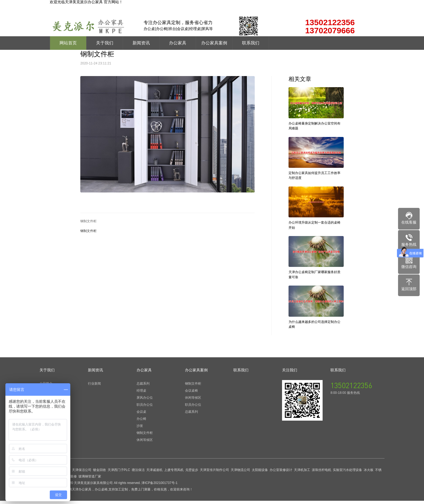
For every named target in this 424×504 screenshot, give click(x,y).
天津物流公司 (240, 473)
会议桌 (141, 415)
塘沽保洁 (138, 473)
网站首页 (68, 43)
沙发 (140, 429)
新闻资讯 (141, 43)
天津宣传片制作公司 (214, 473)
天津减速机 (154, 473)
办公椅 (141, 422)
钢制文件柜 (88, 221)
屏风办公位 (145, 401)
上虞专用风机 (174, 473)
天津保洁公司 (82, 473)
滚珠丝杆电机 (322, 473)
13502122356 (351, 388)
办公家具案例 (214, 43)
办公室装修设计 (281, 473)
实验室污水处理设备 (347, 473)
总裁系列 (143, 387)
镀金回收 (100, 473)
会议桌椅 (191, 394)
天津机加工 (302, 473)
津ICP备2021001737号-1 (159, 486)
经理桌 (141, 394)
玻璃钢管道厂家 (90, 480)
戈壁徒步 (192, 473)
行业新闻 (94, 387)
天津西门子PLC (119, 473)
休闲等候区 (145, 443)
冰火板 (369, 473)
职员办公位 (145, 408)
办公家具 (178, 43)
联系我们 (251, 43)
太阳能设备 (260, 473)
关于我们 (105, 43)
